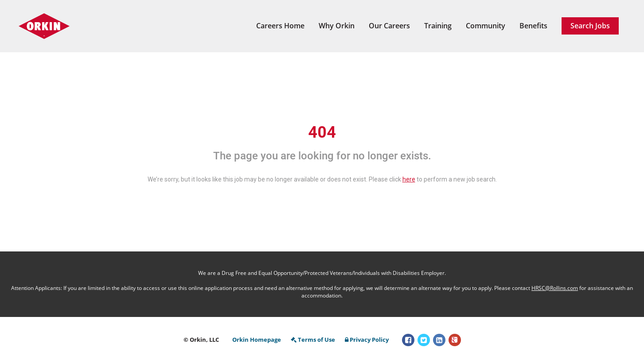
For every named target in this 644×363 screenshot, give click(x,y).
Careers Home (280, 26)
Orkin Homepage (257, 340)
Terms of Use (313, 340)
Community (486, 26)
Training (438, 26)
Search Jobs (590, 26)
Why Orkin (337, 26)
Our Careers (389, 26)
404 (322, 132)
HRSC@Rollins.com (555, 288)
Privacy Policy (367, 340)
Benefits (533, 26)
